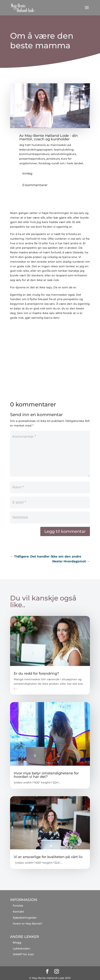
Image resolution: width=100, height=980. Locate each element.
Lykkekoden (22, 948)
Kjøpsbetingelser (25, 918)
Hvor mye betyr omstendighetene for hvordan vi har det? (46, 775)
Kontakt (18, 912)
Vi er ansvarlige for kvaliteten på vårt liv (48, 857)
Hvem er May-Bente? (28, 924)
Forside (18, 906)
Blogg (17, 943)
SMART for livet (23, 954)
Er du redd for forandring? (36, 673)
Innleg (27, 173)
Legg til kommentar (65, 531)
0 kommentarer (35, 185)
